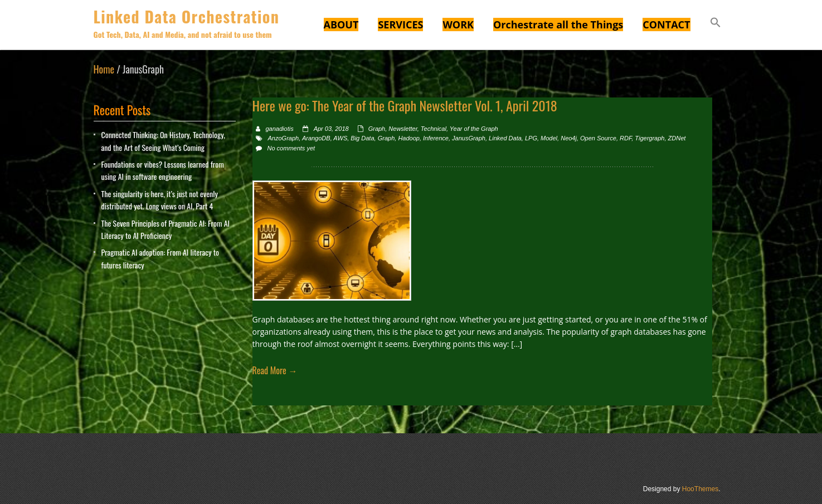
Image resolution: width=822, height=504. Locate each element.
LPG (531, 138)
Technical (434, 129)
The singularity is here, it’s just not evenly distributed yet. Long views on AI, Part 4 (160, 200)
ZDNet (677, 138)
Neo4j (569, 138)
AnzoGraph (284, 138)
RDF (626, 138)
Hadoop (409, 138)
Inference (436, 138)
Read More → (275, 370)
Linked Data (505, 138)
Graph (377, 129)
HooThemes (700, 489)
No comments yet (291, 148)
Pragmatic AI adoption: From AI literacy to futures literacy (160, 258)
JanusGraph (469, 138)
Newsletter (403, 129)
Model (549, 138)
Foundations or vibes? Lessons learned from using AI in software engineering (163, 170)
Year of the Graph (474, 129)
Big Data (362, 138)
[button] (716, 24)
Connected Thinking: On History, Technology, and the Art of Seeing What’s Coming (163, 141)
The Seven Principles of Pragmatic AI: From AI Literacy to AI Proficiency (166, 229)
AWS (340, 138)
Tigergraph (650, 138)
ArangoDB (316, 138)
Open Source (598, 138)
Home (104, 69)
